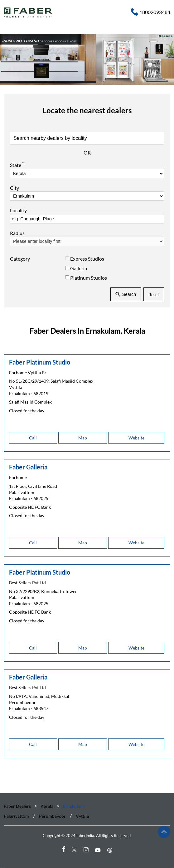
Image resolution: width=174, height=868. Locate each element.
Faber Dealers (18, 806)
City (14, 188)
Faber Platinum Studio (40, 362)
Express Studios (87, 259)
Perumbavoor (52, 816)
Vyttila (82, 816)
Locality (18, 211)
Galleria (79, 268)
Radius (17, 233)
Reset (154, 294)
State (17, 165)
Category (20, 259)
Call (33, 438)
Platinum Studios (89, 278)
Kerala (47, 806)
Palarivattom (16, 816)
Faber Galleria (28, 467)
